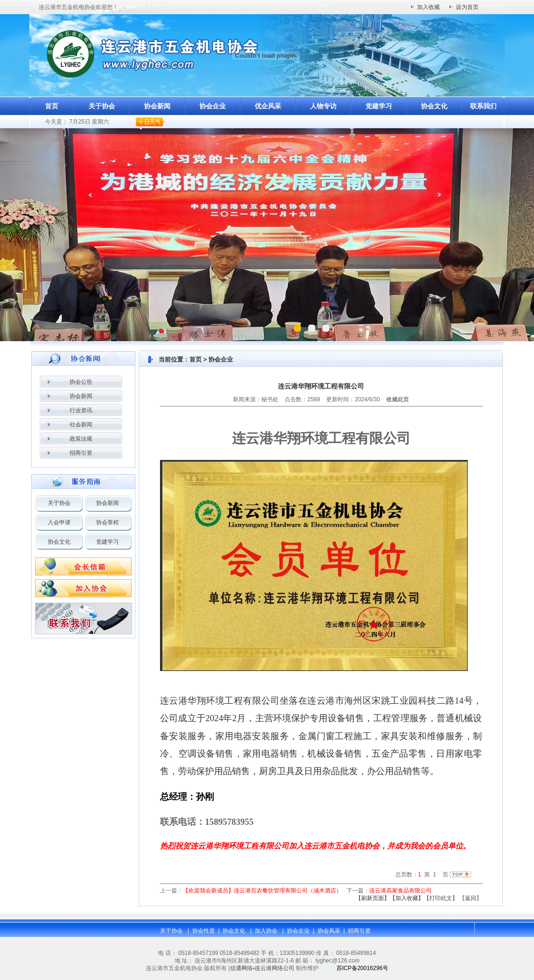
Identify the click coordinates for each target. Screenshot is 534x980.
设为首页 (467, 7)
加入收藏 (428, 7)
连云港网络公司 (275, 968)
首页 (52, 106)
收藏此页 (398, 399)
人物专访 (323, 106)
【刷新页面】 (373, 898)
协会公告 (81, 382)
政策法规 (81, 439)
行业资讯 (81, 410)
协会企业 (213, 106)
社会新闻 (81, 424)
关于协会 (102, 106)
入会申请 (59, 522)
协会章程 (107, 522)
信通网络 (241, 968)
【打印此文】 (441, 898)
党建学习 (379, 106)
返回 (471, 898)
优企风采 (268, 106)
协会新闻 (157, 106)
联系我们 (483, 106)
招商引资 (81, 453)
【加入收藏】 (407, 898)
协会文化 (434, 106)
